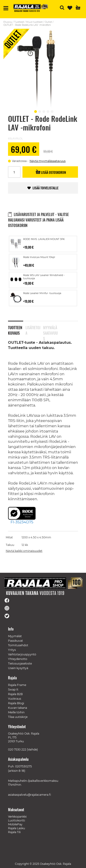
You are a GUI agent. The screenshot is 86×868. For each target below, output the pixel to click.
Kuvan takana (18, 708)
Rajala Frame (17, 685)
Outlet (48, 22)
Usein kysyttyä (18, 668)
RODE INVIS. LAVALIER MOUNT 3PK (44, 239)
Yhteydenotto (18, 659)
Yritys (12, 650)
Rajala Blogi (16, 703)
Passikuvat (15, 641)
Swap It (13, 689)
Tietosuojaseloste (20, 663)
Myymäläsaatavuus (50, 329)
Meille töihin (16, 712)
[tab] (17, 327)
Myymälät (15, 636)
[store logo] (31, 8)
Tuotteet (19, 22)
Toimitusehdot (18, 645)
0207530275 (24, 766)
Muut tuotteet (34, 22)
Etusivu (8, 22)
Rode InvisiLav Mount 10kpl (39, 257)
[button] (35, 111)
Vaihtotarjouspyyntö (22, 654)
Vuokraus (15, 699)
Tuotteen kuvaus (15, 329)
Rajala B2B (15, 694)
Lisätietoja (33, 329)
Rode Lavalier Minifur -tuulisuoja (42, 293)
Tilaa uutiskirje (18, 717)
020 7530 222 (17, 749)
